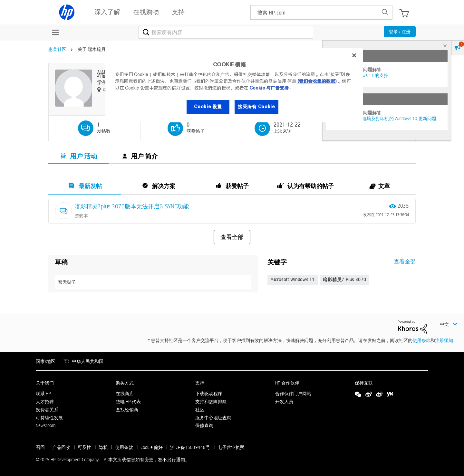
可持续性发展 (49, 418)
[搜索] (226, 32)
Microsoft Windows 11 (293, 280)
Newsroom (46, 425)
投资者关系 (47, 410)
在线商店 (125, 394)
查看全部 (232, 237)
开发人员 (284, 402)
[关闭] (354, 55)
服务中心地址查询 (213, 418)
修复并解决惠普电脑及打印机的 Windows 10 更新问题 (383, 119)
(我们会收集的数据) (317, 81)
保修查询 (204, 425)
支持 (200, 383)
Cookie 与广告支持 (269, 88)
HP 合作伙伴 (287, 383)
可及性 (84, 447)
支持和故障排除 (211, 402)
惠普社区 (57, 49)
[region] (234, 85)
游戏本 (81, 216)
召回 (40, 447)
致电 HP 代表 (128, 402)
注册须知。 (446, 340)
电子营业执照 (231, 447)
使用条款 (421, 340)
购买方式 (125, 383)
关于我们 (45, 383)
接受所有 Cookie (256, 107)
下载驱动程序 (209, 394)
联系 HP (43, 394)
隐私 (103, 447)
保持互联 (364, 383)
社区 (200, 410)
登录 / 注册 (400, 32)
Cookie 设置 (208, 107)
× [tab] (445, 46)
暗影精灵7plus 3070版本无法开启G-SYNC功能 (132, 206)
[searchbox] (314, 12)
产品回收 (61, 447)
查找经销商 (127, 410)
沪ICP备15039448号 (190, 447)
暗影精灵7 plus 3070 (345, 280)
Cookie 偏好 (152, 447)
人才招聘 (45, 402)
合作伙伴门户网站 (293, 394)
